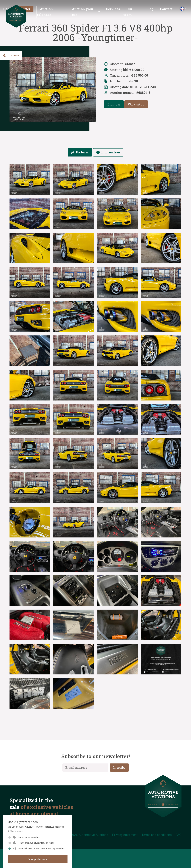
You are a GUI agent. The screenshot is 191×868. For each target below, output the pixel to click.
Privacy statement (125, 835)
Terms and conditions (157, 835)
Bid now (114, 104)
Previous (11, 55)
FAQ (179, 835)
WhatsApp (136, 104)
